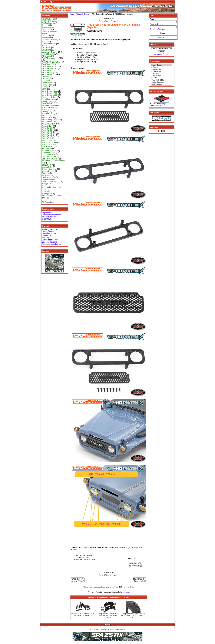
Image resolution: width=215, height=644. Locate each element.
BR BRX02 (46, 50)
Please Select (161, 65)
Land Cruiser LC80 (50, 95)
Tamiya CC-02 (48, 114)
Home (44, 2)
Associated (161, 74)
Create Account (163, 37)
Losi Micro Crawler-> (50, 159)
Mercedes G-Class (50, 97)
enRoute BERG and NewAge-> (54, 162)
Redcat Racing (48, 54)
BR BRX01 (46, 48)
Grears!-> (46, 36)
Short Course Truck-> (51, 181)
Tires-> (45, 25)
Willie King (46, 175)
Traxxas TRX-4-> (49, 142)
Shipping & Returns (50, 230)
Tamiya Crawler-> (49, 151)
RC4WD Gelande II (50, 68)
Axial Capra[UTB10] (50, 120)
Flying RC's (47, 184)
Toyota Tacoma (48, 107)
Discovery (46, 79)
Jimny (44, 89)
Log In (52, 2)
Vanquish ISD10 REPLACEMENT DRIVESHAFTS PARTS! (83, 615)
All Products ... (48, 202)
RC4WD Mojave (49, 75)
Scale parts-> (47, 31)
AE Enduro (47, 56)
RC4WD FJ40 (48, 103)
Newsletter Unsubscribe (52, 244)
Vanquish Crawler (83, 14)
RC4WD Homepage (158, 104)
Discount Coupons (49, 242)
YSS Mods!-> (47, 19)
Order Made (47, 219)
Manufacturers (156, 61)
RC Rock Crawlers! (50, 21)
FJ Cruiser (46, 81)
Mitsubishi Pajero (49, 99)
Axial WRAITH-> (49, 124)
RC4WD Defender (49, 66)
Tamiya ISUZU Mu (49, 105)
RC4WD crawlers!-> (50, 58)
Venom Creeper (48, 171)
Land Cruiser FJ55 (49, 91)
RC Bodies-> (47, 23)
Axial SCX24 (47, 118)
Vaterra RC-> (47, 167)
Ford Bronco (47, 83)
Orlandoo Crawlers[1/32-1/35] (52, 41)
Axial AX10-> (47, 116)
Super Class (47, 179)
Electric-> (46, 29)
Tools (44, 185)
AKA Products (161, 72)
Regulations (47, 213)
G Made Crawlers (49, 169)
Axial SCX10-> (48, 130)
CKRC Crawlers (161, 84)
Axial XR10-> (47, 126)
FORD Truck (47, 85)
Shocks (45, 38)
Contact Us (47, 236)
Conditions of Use (49, 234)
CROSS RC (47, 165)
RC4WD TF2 (47, 70)
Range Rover (47, 101)
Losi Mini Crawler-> (50, 157)
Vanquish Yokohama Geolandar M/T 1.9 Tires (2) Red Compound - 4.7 (133, 615)
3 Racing (161, 67)
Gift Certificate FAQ (50, 240)
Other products (156, 106)
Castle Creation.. (161, 82)
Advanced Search (161, 54)
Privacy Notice (48, 232)
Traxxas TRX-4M (49, 144)
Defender (46, 77)
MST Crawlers (48, 146)
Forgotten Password (158, 29)
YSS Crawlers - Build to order (52, 197)
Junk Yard (46, 192)
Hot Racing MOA (49, 177)
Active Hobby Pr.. (161, 69)
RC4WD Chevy (48, 72)
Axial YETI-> (47, 140)
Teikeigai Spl (47, 194)
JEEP (44, 87)
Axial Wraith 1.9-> (49, 122)
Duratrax (46, 173)
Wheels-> (46, 27)
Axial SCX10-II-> (49, 132)
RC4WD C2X (47, 64)
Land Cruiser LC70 (50, 93)
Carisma (161, 78)
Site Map (46, 238)
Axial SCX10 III (48, 134)
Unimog (45, 111)
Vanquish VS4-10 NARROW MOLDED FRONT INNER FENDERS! (108, 615)
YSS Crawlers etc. (49, 217)
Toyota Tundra (48, 110)
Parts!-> (45, 33)
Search (153, 44)
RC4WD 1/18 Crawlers (51, 62)
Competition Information (52, 215)
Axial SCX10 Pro (49, 136)
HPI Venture (47, 149)
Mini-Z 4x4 (46, 46)
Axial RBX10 (47, 128)
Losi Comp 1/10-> (49, 155)
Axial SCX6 (47, 138)
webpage (126, 592)
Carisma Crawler (49, 153)
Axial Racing (161, 76)
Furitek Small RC (49, 44)
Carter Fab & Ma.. (161, 80)
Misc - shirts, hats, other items (52, 189)
